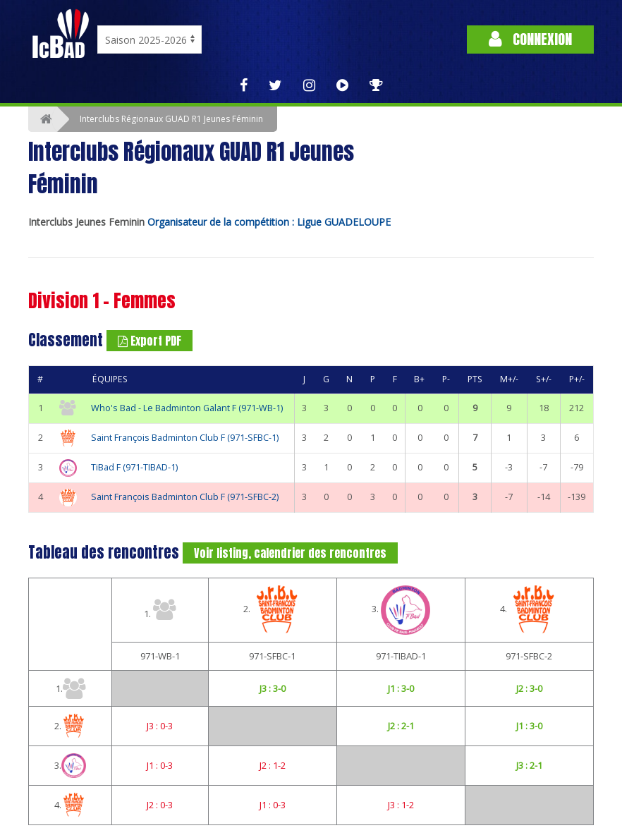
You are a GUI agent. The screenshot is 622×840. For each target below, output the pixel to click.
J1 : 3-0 (401, 688)
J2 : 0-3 (160, 805)
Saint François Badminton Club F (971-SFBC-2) (185, 497)
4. (529, 610)
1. (160, 609)
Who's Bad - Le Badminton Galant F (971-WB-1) (187, 408)
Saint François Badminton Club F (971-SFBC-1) (185, 438)
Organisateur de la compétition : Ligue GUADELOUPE (269, 222)
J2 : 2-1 (401, 726)
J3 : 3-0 (273, 688)
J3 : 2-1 (529, 765)
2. (273, 610)
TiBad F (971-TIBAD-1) (134, 467)
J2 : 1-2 (273, 765)
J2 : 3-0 (529, 688)
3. (401, 610)
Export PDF (150, 341)
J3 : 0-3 (160, 726)
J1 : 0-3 (160, 765)
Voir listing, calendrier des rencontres (290, 553)
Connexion (530, 39)
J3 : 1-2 (401, 805)
